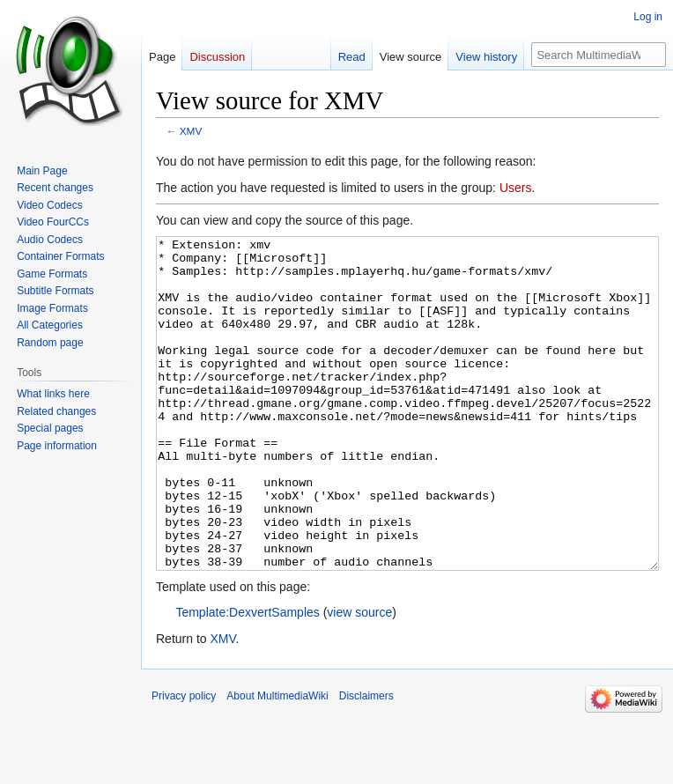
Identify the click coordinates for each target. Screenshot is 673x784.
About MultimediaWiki (277, 762)
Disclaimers (366, 762)
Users (516, 188)
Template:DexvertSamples (247, 678)
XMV (191, 131)
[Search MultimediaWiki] (599, 55)
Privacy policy (184, 762)
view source (359, 678)
